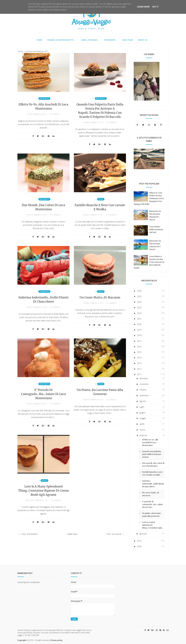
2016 (139, 347)
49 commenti (55, 307)
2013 (139, 363)
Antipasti (44, 99)
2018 (139, 335)
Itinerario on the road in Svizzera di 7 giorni (155, 245)
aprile (142, 424)
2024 (139, 302)
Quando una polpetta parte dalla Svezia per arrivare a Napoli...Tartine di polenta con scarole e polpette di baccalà (100, 111)
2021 (139, 319)
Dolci (101, 292)
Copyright (22, 640)
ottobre (143, 390)
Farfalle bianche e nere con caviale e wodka (100, 207)
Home (39, 40)
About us (143, 40)
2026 (139, 291)
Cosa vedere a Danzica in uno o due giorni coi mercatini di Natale (149, 262)
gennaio (143, 534)
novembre (144, 384)
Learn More (143, 7)
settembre (144, 395)
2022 (139, 313)
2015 (139, 352)
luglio (142, 407)
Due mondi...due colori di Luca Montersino (43, 207)
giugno (143, 413)
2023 (139, 307)
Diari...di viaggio (89, 40)
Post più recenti (29, 534)
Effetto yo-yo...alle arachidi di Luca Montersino (43, 106)
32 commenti (111, 122)
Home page (72, 534)
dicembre (144, 378)
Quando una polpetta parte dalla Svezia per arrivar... (152, 454)
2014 (139, 358)
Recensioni (110, 40)
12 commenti (111, 400)
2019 (139, 330)
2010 (139, 541)
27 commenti (111, 215)
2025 (139, 296)
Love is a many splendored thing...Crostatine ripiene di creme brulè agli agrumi (44, 491)
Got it (155, 7)
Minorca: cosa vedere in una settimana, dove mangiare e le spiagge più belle (149, 198)
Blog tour (128, 40)
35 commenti (55, 114)
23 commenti (55, 404)
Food (101, 199)
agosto (143, 401)
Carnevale (44, 292)
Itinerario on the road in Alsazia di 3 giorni (155, 215)
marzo (142, 430)
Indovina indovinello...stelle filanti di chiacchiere (43, 300)
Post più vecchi (115, 534)
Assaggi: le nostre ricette (61, 40)
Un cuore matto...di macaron (100, 297)
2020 (139, 324)
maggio (143, 418)
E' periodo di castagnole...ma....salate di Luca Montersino (43, 394)
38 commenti (55, 215)
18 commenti (56, 500)
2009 (139, 546)
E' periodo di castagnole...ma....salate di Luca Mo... (152, 504)
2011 (139, 374)
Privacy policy (57, 640)
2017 (139, 341)
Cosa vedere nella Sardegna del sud (156, 229)
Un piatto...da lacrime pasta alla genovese (100, 392)
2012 (139, 369)
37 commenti (111, 303)
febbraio (143, 435)
